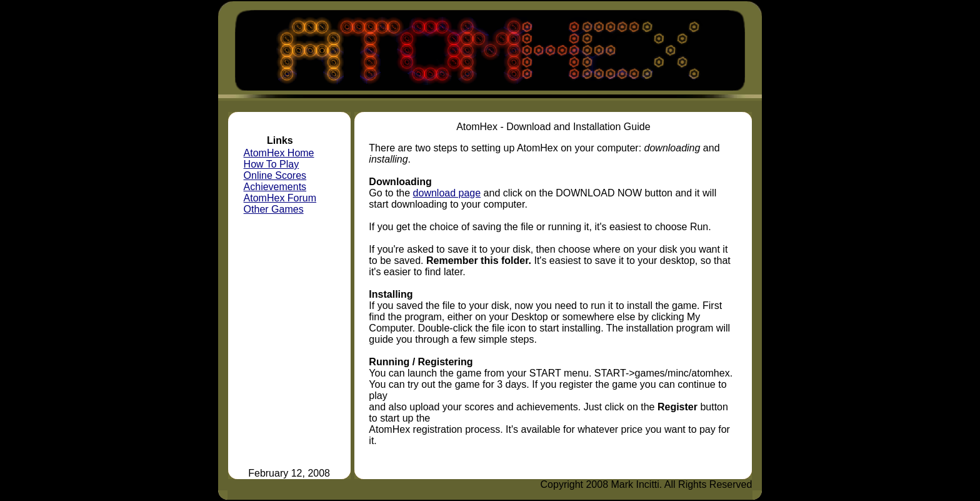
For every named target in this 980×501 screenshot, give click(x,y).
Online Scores (275, 175)
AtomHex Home (279, 153)
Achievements (275, 187)
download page (447, 193)
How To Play (272, 164)
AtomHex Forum (280, 198)
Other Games (274, 209)
